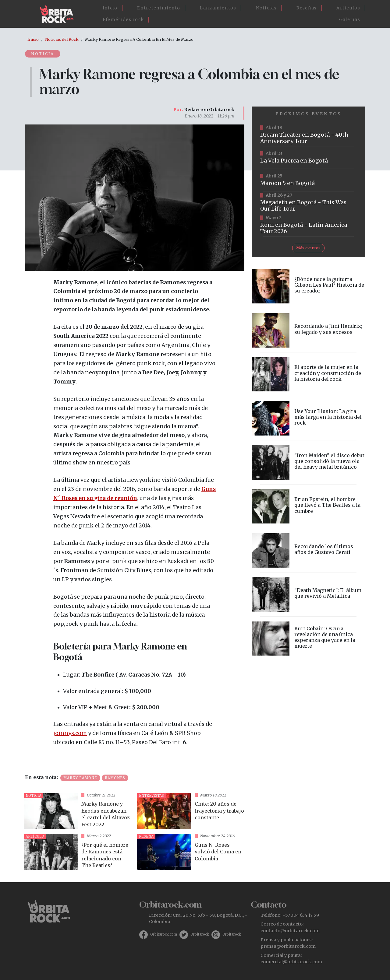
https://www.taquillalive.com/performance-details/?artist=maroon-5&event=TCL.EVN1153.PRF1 (308, 180)
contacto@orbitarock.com (290, 931)
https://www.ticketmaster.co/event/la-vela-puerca (308, 158)
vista (78, 811)
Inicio (110, 8)
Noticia (43, 54)
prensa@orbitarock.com (288, 946)
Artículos (348, 8)
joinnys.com (70, 733)
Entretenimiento (159, 8)
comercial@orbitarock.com (291, 962)
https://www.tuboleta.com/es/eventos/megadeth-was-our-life (308, 203)
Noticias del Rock (62, 39)
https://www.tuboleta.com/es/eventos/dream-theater (308, 135)
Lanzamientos (218, 8)
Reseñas (307, 8)
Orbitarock (200, 934)
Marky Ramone (80, 778)
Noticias (266, 8)
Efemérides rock (123, 19)
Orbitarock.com (164, 934)
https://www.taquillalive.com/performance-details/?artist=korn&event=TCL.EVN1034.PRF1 (308, 225)
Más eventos (308, 248)
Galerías (350, 19)
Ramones (115, 778)
